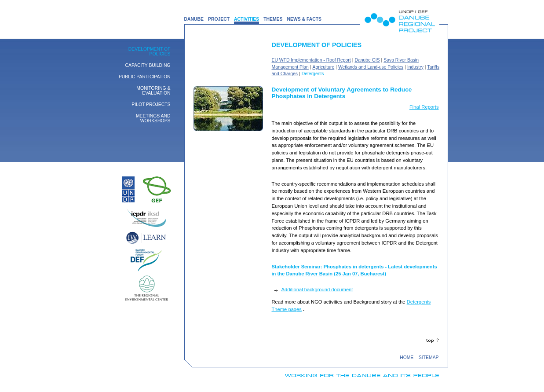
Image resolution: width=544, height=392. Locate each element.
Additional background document (317, 289)
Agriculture (324, 67)
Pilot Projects (151, 104)
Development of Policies (150, 51)
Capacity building (148, 65)
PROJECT (219, 19)
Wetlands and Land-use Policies (371, 67)
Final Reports (424, 107)
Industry (415, 67)
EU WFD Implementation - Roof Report (311, 60)
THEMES (273, 19)
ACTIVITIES (246, 19)
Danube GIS (367, 60)
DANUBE (194, 19)
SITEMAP (429, 357)
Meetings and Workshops (153, 118)
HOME (407, 357)
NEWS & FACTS (305, 19)
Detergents (313, 74)
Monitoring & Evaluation (153, 91)
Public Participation (145, 77)
